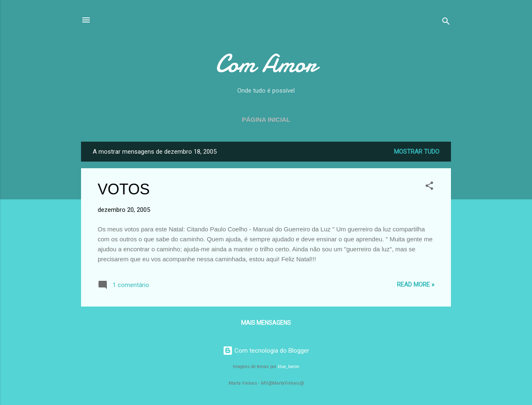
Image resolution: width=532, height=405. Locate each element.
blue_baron (288, 367)
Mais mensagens (266, 323)
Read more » (416, 285)
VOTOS (124, 189)
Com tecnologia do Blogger (266, 351)
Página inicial (266, 119)
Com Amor (266, 64)
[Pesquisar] (446, 23)
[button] (429, 187)
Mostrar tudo (417, 152)
